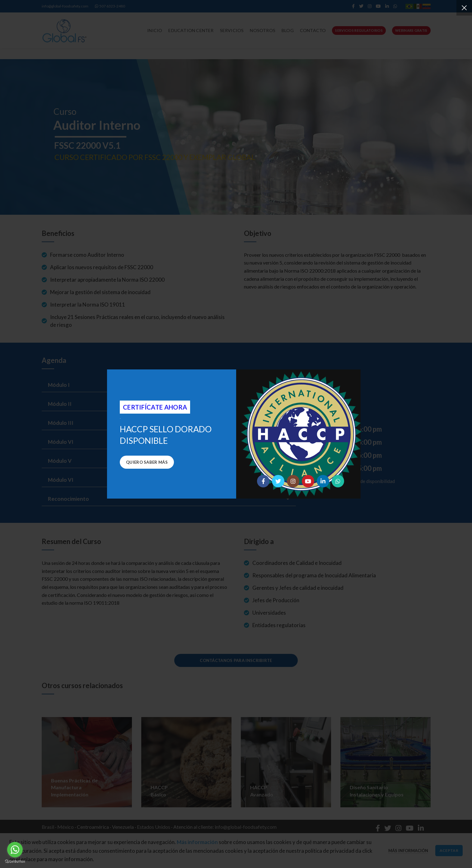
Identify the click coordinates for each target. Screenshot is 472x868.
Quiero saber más (147, 462)
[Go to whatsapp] (15, 850)
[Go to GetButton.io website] (15, 862)
